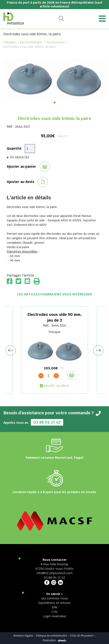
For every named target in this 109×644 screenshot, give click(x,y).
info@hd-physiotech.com (55, 573)
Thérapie (10, 42)
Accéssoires (56, 42)
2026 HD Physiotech (82, 636)
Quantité (14, 148)
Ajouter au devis (54, 386)
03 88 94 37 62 (47, 422)
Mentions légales (23, 636)
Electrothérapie (31, 42)
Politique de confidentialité (51, 636)
